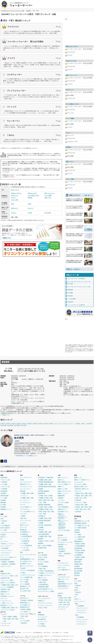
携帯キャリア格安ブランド (82, 480)
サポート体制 (15, 200)
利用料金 (30, 198)
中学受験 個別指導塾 (44, 521)
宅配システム (48, 198)
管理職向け (62, 551)
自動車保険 (4, 478)
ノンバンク (10, 544)
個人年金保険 (78, 571)
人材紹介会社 (62, 524)
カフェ (22, 557)
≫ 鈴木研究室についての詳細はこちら (26, 456)
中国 (90, 496)
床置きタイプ (15, 208)
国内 (23, 616)
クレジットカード (6, 546)
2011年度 (23, 425)
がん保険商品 (78, 555)
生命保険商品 (78, 548)
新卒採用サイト (62, 518)
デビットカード (5, 555)
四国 (77, 498)
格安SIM (78, 489)
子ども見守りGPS (25, 591)
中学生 (47, 541)
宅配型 (23, 516)
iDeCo (76, 590)
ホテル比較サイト (25, 605)
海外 (27, 616)
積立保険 (77, 575)
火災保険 (3, 493)
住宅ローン (4, 537)
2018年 (40, 424)
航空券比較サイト (25, 603)
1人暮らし (14, 213)
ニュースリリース (27, 633)
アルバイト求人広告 (64, 530)
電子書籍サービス (25, 564)
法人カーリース (62, 538)
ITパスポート (48, 575)
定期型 (83, 544)
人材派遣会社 (62, 528)
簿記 (45, 569)
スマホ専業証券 (5, 526)
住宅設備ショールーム (7, 596)
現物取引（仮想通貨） (8, 562)
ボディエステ (62, 568)
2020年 (30, 424)
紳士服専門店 (42, 619)
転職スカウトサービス (64, 491)
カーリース (23, 527)
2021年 (24, 424)
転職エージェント (63, 493)
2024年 (8, 424)
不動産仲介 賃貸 (5, 589)
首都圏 (4, 585)
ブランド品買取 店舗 (26, 577)
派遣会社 (60, 505)
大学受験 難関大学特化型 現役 (47, 487)
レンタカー (23, 523)
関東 (70, 598)
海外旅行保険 (4, 496)
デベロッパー (6, 626)
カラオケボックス (63, 607)
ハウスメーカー (6, 623)
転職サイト (61, 487)
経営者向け (62, 549)
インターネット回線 (80, 502)
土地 (16, 576)
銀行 (3, 523)
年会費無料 (5, 548)
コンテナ (24, 514)
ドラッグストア (43, 617)
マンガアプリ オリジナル (28, 575)
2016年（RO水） (81, 424)
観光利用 (24, 623)
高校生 (41, 541)
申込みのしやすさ (32, 193)
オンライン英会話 (43, 562)
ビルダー (4, 614)
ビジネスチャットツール (65, 542)
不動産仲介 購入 (5, 578)
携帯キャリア (78, 478)
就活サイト (61, 480)
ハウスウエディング (64, 577)
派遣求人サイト (62, 509)
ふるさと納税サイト (26, 507)
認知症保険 (78, 562)
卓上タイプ (31, 208)
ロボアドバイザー (6, 566)
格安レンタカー (25, 525)
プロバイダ (78, 491)
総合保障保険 (78, 569)
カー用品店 (41, 624)
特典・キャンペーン (50, 193)
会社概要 (19, 633)
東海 (8, 585)
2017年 (46, 424)
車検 (21, 552)
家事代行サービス (25, 484)
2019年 (35, 424)
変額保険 (77, 573)
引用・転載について (57, 633)
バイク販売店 (24, 543)
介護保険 (77, 566)
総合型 (23, 568)
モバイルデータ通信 (80, 484)
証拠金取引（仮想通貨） (9, 564)
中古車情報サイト (25, 532)
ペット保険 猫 (78, 539)
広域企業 (78, 500)
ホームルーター (79, 482)
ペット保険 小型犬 (80, 537)
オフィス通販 (24, 582)
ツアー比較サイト (25, 612)
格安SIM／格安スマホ (81, 487)
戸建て (12, 576)
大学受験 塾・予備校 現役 (46, 478)
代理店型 (4, 482)
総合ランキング (15, 190)
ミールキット (24, 496)
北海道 (41, 496)
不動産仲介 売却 (5, 574)
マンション (5, 576)
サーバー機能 (48, 195)
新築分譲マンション (6, 605)
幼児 (41, 557)
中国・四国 (15, 619)
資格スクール (42, 578)
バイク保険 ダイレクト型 (82, 526)
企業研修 (60, 547)
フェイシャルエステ (64, 565)
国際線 (29, 609)
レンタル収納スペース (28, 512)
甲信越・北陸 (49, 498)
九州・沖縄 (43, 502)
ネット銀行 (4, 530)
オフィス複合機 (25, 584)
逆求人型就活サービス (64, 482)
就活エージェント (63, 478)
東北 (5, 617)
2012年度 (17, 425)
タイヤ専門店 (42, 626)
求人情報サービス (63, 512)
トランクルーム (25, 509)
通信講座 (41, 564)
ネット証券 (4, 516)
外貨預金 (3, 535)
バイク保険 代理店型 (80, 528)
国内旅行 (24, 600)
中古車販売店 (24, 534)
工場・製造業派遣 (63, 507)
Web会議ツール (62, 544)
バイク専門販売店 (27, 546)
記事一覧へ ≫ (88, 195)
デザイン (13, 198)
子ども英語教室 (43, 555)
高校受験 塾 (41, 493)
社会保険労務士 (49, 571)
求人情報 (66, 633)
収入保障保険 (80, 553)
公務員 (41, 575)
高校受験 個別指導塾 (44, 505)
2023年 (13, 424)
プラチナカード (82, 613)
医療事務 (45, 566)
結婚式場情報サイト (64, 586)
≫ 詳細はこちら (5, 415)
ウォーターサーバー (26, 478)
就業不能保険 (78, 560)
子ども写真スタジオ (26, 561)
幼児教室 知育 (42, 548)
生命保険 (3, 500)
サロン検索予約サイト (64, 570)
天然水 (30, 204)
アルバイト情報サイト (64, 484)
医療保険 (3, 502)
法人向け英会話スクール (45, 589)
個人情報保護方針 (38, 633)
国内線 (23, 609)
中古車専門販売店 (27, 536)
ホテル (22, 618)
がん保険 (3, 505)
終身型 (78, 544)
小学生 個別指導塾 (43, 534)
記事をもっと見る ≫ (73, 269)
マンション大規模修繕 (7, 587)
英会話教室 (41, 560)
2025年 (3, 424)
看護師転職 (61, 496)
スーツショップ (43, 622)
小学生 (52, 541)
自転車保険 (4, 491)
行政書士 (42, 573)
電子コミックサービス (27, 566)
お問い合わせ (47, 633)
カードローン (4, 541)
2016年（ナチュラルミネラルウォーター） (62, 424)
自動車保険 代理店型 (80, 523)
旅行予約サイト (25, 598)
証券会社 (4, 521)
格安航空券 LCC (25, 607)
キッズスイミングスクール (45, 605)
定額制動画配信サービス (27, 559)
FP (40, 566)
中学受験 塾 (41, 516)
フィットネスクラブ (44, 598)
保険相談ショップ (6, 509)
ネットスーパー (25, 500)
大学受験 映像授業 (43, 491)
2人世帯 (30, 213)
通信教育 (41, 539)
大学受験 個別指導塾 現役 (46, 482)
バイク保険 (4, 484)
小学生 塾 (41, 530)
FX (1, 539)
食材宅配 (23, 491)
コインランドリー (25, 489)
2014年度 (3, 425)
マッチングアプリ (63, 588)
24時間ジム (41, 601)
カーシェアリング (25, 521)
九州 (16, 585)
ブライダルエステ (63, 563)
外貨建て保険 (78, 564)
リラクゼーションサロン (45, 603)
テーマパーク (62, 609)
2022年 (19, 424)
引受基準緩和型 (80, 546)
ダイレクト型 (6, 480)
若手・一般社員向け (65, 554)
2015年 (89, 424)
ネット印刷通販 (62, 540)
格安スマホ (85, 489)
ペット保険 (4, 498)
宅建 (41, 569)
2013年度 (10, 425)
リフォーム (4, 598)
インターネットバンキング (8, 532)
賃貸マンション (5, 594)
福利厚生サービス (25, 586)
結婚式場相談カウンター (65, 584)
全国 (68, 605)
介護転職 (60, 498)
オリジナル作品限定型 (28, 570)
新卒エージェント (63, 521)
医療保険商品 (78, 541)
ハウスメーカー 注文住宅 (7, 610)
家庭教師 (41, 543)
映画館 (60, 596)
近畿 (12, 585)
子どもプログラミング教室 (46, 591)
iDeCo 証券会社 (5, 528)
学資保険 (3, 507)
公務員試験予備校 (43, 587)
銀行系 (4, 544)
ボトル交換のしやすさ (34, 195)
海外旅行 (31, 600)
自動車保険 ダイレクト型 (82, 521)
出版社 (23, 573)
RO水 (13, 204)
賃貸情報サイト (5, 592)
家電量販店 (41, 615)
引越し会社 (23, 518)
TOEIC (41, 571)
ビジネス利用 (25, 621)
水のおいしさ (15, 195)
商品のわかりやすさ (16, 193)
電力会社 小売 (24, 589)
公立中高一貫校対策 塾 (45, 525)
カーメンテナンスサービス (28, 555)
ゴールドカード (6, 553)
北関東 (9, 617)
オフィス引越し (25, 580)
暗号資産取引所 (5, 560)
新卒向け (62, 556)
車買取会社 (23, 530)
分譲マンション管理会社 (8, 583)
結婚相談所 (61, 582)
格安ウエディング (63, 579)
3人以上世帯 (48, 213)
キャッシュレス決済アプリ (8, 557)
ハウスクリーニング (26, 487)
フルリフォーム (6, 601)
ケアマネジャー (51, 573)
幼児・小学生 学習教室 (45, 546)
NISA (2, 519)
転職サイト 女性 (63, 489)
